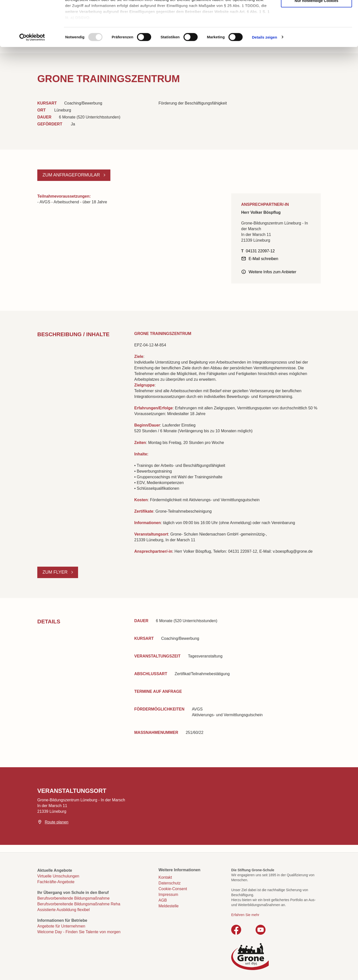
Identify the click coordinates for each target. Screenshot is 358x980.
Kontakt (165, 877)
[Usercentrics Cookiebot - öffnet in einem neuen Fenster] (32, 80)
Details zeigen (264, 80)
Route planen (57, 822)
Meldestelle (169, 906)
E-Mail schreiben (263, 259)
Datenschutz (170, 883)
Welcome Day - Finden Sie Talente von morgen (79, 932)
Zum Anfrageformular (72, 175)
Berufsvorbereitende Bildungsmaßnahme (73, 898)
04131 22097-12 (260, 251)
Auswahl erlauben (316, 28)
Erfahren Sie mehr (245, 915)
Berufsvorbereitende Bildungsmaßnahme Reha (79, 904)
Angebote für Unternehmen (61, 926)
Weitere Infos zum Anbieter (272, 272)
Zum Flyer (56, 572)
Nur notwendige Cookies (316, 43)
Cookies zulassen (316, 13)
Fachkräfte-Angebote (56, 882)
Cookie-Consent (173, 889)
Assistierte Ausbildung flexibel (64, 910)
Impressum (168, 895)
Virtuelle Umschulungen (58, 876)
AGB (163, 900)
